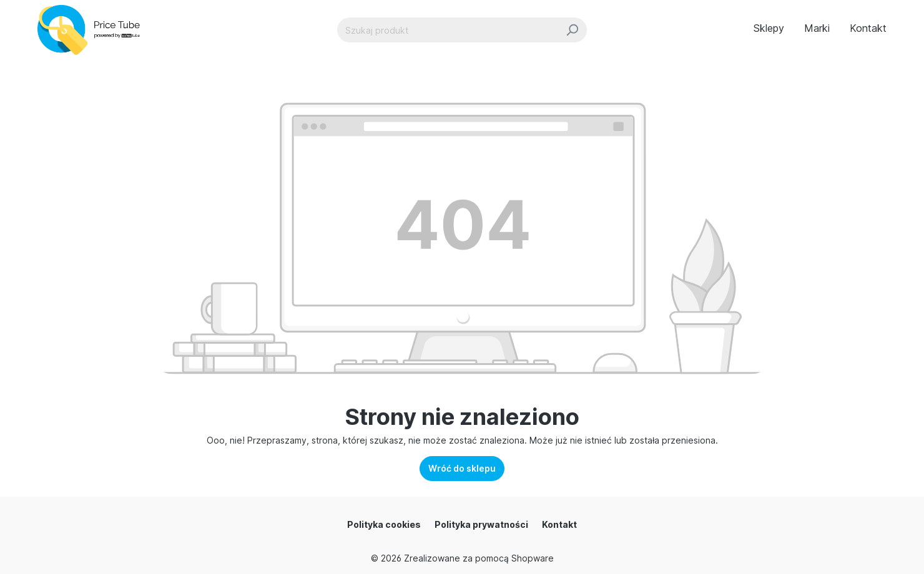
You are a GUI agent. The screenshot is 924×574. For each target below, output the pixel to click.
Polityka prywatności (481, 524)
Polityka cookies (384, 524)
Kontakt (559, 524)
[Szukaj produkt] (448, 30)
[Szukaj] (572, 30)
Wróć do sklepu (462, 468)
